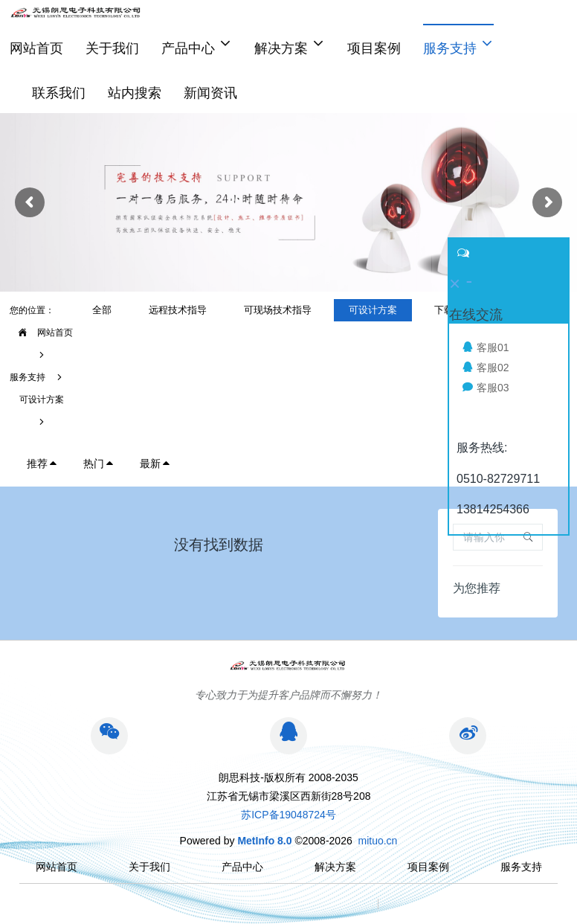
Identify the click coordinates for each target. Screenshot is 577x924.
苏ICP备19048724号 (288, 815)
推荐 (42, 463)
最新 (155, 463)
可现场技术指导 (278, 310)
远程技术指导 (178, 310)
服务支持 (28, 377)
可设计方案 (42, 400)
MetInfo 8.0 (264, 841)
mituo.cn (377, 841)
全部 (102, 310)
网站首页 (36, 48)
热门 (99, 463)
